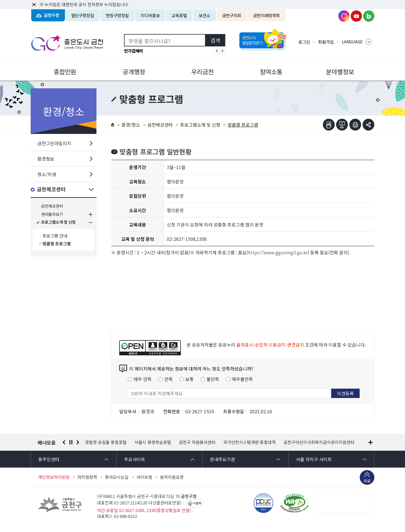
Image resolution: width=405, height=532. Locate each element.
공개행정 (134, 71)
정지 (71, 442)
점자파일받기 (342, 125)
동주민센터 (49, 459)
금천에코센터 (51, 189)
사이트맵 (144, 477)
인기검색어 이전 (217, 51)
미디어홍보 (150, 15)
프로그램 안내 (55, 236)
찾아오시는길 (117, 477)
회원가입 (326, 42)
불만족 (213, 379)
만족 (168, 379)
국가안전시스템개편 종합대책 (249, 442)
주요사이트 (135, 459)
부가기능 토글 (368, 125)
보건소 (205, 15)
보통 (190, 379)
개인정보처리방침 (54, 477)
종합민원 (65, 71)
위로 (367, 481)
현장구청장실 (117, 15)
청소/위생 (47, 174)
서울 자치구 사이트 (314, 459)
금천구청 (52, 15)
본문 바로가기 (202, 0)
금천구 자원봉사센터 (197, 442)
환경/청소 (131, 125)
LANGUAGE (352, 42)
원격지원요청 (172, 477)
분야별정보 (340, 71)
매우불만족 (242, 379)
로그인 (304, 42)
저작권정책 (87, 477)
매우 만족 (143, 379)
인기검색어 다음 (222, 51)
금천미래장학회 (266, 15)
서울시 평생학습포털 (153, 442)
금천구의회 (232, 15)
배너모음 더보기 (371, 442)
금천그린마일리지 (54, 143)
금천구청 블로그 (369, 16)
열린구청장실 (83, 15)
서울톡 (197, 503)
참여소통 (271, 71)
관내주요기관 (222, 459)
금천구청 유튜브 (356, 16)
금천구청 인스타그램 (344, 16)
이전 (64, 442)
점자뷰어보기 (329, 125)
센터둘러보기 (52, 214)
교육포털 (179, 15)
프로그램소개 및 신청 (58, 222)
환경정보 (46, 159)
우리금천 (202, 71)
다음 (78, 442)
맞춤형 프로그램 (57, 244)
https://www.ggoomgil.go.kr (278, 252)
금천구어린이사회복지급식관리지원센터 (319, 442)
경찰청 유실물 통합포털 (106, 442)
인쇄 (355, 125)
